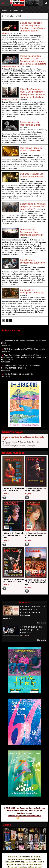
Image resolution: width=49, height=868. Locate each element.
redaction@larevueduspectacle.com (24, 816)
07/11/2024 (24, 635)
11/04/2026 (7, 618)
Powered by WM (37, 818)
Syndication (24, 818)
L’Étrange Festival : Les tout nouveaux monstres (32, 175)
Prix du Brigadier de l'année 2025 (18, 375)
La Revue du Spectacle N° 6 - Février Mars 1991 (36, 535)
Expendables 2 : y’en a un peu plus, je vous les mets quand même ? (33, 206)
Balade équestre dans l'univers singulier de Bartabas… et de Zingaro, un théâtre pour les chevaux (24, 28)
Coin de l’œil (17, 10)
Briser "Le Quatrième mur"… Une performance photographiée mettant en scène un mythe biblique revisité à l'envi (24, 94)
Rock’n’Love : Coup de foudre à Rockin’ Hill (31, 149)
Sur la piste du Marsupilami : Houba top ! (33, 291)
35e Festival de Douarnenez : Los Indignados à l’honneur (31, 232)
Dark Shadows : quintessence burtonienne (33, 261)
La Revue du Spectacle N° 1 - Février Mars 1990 (13, 535)
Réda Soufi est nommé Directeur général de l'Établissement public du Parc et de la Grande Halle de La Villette (24, 358)
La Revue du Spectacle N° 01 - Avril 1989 (13, 489)
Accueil (5, 10)
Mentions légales (24, 813)
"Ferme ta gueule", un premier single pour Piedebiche (31, 630)
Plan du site (10, 818)
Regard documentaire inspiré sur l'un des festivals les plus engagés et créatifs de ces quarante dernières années (24, 61)
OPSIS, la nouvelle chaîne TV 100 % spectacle (24, 350)
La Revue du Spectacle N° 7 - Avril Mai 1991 (13, 581)
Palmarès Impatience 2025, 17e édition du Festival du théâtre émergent (21, 367)
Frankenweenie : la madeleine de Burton (30, 124)
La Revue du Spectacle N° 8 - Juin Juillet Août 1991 (36, 582)
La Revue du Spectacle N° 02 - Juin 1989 (36, 490)
